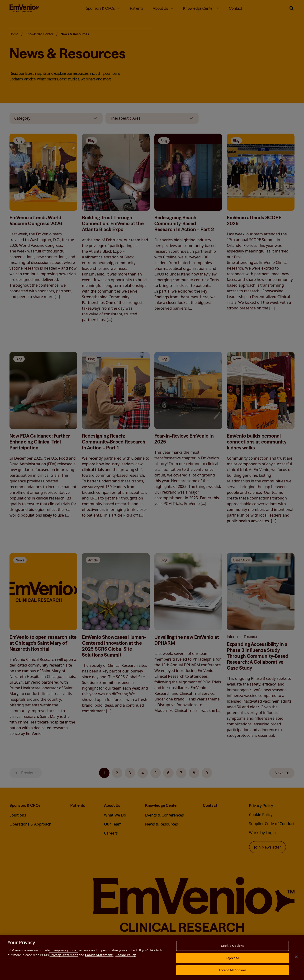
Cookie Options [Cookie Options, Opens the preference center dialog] (233, 946)
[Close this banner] (296, 957)
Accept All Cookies (233, 970)
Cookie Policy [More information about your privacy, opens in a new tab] (126, 955)
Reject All (233, 958)
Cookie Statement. (99, 955)
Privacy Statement (64, 955)
